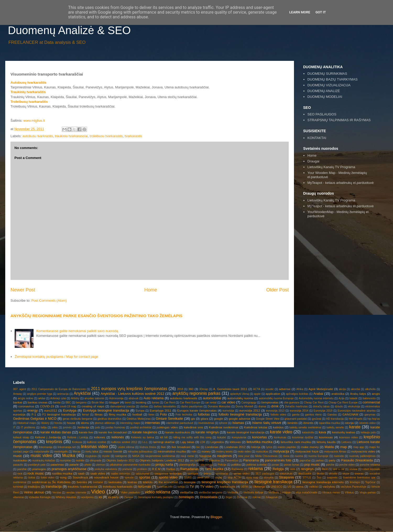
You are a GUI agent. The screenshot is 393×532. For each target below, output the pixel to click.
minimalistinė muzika (172, 451)
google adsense (240, 419)
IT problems (28, 427)
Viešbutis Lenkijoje (280, 493)
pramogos (39, 469)
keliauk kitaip (21, 437)
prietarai (127, 469)
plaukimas (207, 465)
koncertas (259, 437)
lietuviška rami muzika (296, 442)
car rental (211, 403)
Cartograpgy (249, 403)
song (63, 477)
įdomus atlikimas (105, 423)
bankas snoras (37, 402)
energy (32, 410)
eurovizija (228, 411)
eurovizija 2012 (250, 410)
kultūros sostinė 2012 (124, 442)
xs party (113, 497)
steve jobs (203, 478)
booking (141, 402)
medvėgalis (61, 452)
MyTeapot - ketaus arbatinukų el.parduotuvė (340, 183)
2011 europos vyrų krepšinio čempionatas (129, 389)
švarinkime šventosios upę (359, 478)
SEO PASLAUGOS (322, 114)
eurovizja (19, 414)
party (332, 460)
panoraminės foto (278, 460)
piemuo (101, 465)
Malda (329, 447)
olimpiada (95, 461)
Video (98, 491)
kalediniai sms (193, 427)
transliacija (54, 486)
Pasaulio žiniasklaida (357, 460)
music (18, 456)
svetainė (98, 482)
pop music (312, 464)
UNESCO (276, 487)
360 (191, 389)
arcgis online (26, 398)
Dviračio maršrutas (296, 406)
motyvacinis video (363, 451)
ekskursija (354, 406)
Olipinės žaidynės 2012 (120, 461)
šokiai (32, 478)
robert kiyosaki (371, 469)
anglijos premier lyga (40, 394)
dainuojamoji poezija (122, 406)
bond (128, 403)
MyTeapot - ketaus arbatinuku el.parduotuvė (340, 206)
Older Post (277, 290)
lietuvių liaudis (326, 442)
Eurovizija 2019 (323, 411)
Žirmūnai (242, 497)
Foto (163, 414)
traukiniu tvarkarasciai (71, 136)
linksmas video (94, 447)
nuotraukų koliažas (44, 461)
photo (88, 465)
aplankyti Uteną (239, 394)
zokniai (256, 497)
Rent (325, 469)
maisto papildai (287, 447)
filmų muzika (117, 414)
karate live (86, 432)
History (45, 423)
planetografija (187, 465)
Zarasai (129, 497)
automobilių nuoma (240, 398)
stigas (219, 478)
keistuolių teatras (344, 432)
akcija (342, 389)
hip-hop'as (374, 419)
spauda (129, 478)
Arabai (318, 394)
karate (355, 427)
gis (193, 419)
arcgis (376, 394)
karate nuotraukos (178, 432)
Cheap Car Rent (314, 403)
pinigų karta (164, 464)
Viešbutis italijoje (253, 493)
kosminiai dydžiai (303, 437)
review (353, 469)
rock (20, 474)
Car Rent (170, 403)
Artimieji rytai (58, 398)
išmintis (308, 423)
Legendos (217, 442)
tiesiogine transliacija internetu (323, 482)
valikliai (314, 487)
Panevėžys (231, 461)
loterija (256, 447)
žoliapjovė (272, 497)
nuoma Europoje (318, 456)
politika (236, 464)
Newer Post (23, 290)
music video (41, 456)
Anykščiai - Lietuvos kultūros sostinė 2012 (132, 394)
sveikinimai (20, 482)
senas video (241, 473)
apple (257, 394)
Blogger (216, 517)
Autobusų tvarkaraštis (28, 83)
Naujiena (205, 456)
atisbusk (133, 398)
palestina (214, 461)
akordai (356, 389)
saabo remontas (121, 474)
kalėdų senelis (335, 427)
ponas (275, 465)
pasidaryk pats (37, 465)
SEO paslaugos (265, 474)
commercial (371, 402)
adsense (285, 389)
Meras (77, 452)
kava (322, 432)
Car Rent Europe (190, 403)
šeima (207, 474)
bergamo (81, 403)
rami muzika (214, 469)
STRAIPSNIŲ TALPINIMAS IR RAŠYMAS (339, 120)
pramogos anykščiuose (69, 469)
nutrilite (80, 461)
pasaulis (18, 465)
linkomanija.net (67, 447)
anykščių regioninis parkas (196, 393)
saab (81, 473)
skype (346, 474)
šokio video (48, 478)
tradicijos (34, 486)
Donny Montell (244, 406)
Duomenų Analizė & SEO (69, 30)
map (343, 447)
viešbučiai (187, 492)
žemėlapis (186, 497)
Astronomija (116, 398)
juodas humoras (115, 427)
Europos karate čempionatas (197, 410)
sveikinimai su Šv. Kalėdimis (51, 482)
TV (192, 486)
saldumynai (142, 474)
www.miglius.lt (34, 121)
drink (275, 406)
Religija (278, 469)
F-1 (34, 414)
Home (151, 290)
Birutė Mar (98, 403)
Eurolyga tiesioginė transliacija (106, 410)
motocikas (262, 452)
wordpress (88, 497)
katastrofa (308, 432)
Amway (18, 394)
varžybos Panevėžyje (353, 487)
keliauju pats (368, 432)
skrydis (333, 474)
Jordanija (83, 427)
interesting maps (130, 423)
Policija (222, 465)
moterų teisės (224, 452)
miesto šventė (113, 451)
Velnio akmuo (34, 492)
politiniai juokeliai (256, 465)
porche (330, 465)
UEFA (244, 487)
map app (359, 447)
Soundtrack (80, 477)
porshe (22, 469)
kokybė (222, 437)
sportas (145, 477)
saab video (98, 473)
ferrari (86, 415)
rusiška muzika (62, 473)
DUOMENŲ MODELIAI (325, 97)
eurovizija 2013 (275, 411)
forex (152, 415)
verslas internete (76, 493)
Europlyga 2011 (160, 410)
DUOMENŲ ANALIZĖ (324, 91)
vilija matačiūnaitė (307, 493)
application (273, 394)
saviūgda (193, 474)
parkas (320, 461)
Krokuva (77, 442)
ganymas (370, 415)
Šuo (319, 478)
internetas (152, 423)
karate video (281, 432)
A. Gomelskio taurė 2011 (230, 389)
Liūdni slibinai (126, 447)
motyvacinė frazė (307, 451)
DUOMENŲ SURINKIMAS (327, 74)
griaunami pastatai (296, 419)
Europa (140, 411)
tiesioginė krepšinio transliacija (225, 482)
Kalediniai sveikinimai (224, 427)
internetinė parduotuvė (180, 423)
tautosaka (115, 482)
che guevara (291, 403)
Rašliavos (237, 469)
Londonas (212, 447)
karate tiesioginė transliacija (246, 432)
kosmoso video (349, 437)
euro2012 (51, 410)
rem (293, 469)
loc (198, 447)
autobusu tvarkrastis (38, 136)
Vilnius (349, 492)
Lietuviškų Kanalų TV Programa (331, 167)
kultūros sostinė (97, 442)
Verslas (57, 493)
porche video (347, 465)
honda (58, 423)
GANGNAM (350, 414)
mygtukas (91, 456)
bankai (18, 402)
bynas (156, 403)
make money (310, 447)
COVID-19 (47, 406)
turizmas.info (165, 487)
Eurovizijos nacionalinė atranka (357, 411)
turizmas (144, 486)
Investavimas (206, 423)
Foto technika (184, 415)
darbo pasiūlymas (192, 406)
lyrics (269, 447)
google (218, 419)
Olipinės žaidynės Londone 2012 (162, 460)
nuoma (299, 456)
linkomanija (46, 447)
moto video (244, 452)
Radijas (171, 469)
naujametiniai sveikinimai (160, 456)
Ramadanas (189, 469)
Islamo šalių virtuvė (267, 423)
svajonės (332, 478)
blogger (114, 402)
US (289, 487)
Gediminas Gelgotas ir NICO (35, 419)
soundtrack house (106, 477)
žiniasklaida (209, 497)
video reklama (158, 492)
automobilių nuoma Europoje (276, 398)
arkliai (42, 398)
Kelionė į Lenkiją (78, 437)
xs (100, 497)
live (163, 447)
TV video (207, 486)
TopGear (370, 482)
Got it (321, 12)
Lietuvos (346, 442)
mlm (194, 452)
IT (14, 427)
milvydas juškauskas (140, 452)
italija (43, 427)
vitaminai (18, 497)
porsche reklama (370, 465)
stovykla (269, 478)
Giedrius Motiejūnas (139, 419)
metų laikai (92, 452)
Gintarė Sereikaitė (169, 419)
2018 (180, 389)
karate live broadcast (113, 432)
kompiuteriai (239, 437)
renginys (307, 469)
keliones (99, 437)
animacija (63, 394)
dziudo (339, 406)
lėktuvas (235, 442)
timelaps (355, 482)
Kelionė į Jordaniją (48, 437)
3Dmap (204, 389)
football (137, 414)
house (71, 423)
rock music (36, 473)
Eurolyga (70, 410)
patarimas (57, 464)
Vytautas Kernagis (40, 497)
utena (300, 486)
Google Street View (268, 419)
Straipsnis (286, 477)
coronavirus (26, 406)
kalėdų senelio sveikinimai (305, 427)
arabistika (338, 394)
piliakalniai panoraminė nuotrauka (130, 465)
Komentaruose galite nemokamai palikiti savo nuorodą (77, 331)
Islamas (238, 423)
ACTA (257, 389)
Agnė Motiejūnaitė (321, 389)
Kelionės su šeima (143, 437)
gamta (296, 415)
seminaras (222, 474)
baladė (354, 398)
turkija (181, 487)
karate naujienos (145, 432)
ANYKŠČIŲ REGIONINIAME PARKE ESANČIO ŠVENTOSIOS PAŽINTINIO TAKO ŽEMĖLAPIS (96, 316)
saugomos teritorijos (168, 473)
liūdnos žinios (148, 447)
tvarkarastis (133, 136)
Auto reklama (154, 398)
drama (262, 406)
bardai (57, 403)
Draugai (313, 161)
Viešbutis (233, 493)
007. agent (20, 389)
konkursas (280, 437)
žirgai (229, 497)
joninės (67, 427)
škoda (320, 474)
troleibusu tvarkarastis (106, 136)
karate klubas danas (56, 432)
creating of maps (93, 406)
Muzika (69, 456)
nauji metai (187, 456)
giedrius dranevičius (110, 419)
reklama (256, 469)
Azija (342, 398)
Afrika (300, 389)
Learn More (300, 12)
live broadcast (181, 447)
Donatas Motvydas (219, 406)
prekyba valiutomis (106, 469)
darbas (144, 406)
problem (142, 469)
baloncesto (369, 398)
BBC (68, 403)
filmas (99, 414)
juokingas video (167, 427)
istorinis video (367, 423)
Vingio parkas (368, 493)
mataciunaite (42, 452)
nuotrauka (20, 460)
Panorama (251, 460)
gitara (204, 419)
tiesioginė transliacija (273, 482)
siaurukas (286, 473)
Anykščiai (82, 393)
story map (252, 478)
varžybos (329, 486)
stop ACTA (234, 478)
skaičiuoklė (305, 474)
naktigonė (121, 456)
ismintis (293, 423)
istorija (349, 423)
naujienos (225, 456)
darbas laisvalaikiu (165, 406)
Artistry (75, 398)
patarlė (74, 464)
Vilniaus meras (331, 493)
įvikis (55, 427)
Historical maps (27, 423)
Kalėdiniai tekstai (256, 427)
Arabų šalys (358, 394)
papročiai (305, 461)
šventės (82, 482)
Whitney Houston (66, 497)
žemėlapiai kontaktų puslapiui (156, 497)
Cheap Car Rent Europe (343, 403)
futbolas (204, 414)
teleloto (148, 482)
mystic (106, 456)
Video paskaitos (130, 493)
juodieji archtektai (141, 427)
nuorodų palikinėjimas (362, 456)
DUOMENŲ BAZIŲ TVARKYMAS (332, 79)
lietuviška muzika (260, 442)
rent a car (339, 469)
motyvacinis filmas (335, 452)
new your (244, 456)
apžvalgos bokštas (297, 394)
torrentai (18, 487)
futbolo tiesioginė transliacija (240, 414)
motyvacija (281, 451)
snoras (359, 473)
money (206, 451)
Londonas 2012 (235, 447)
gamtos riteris (313, 415)
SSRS (188, 478)
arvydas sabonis (94, 398)
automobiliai (212, 398)
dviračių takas (321, 406)
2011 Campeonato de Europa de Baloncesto (58, 389)
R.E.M (156, 469)
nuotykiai (65, 461)
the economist (168, 482)
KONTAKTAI (317, 138)
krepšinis (54, 442)
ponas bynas (292, 465)
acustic (270, 389)
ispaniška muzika (329, 423)
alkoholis (370, 389)
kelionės (118, 437)
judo (98, 427)
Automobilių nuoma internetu (316, 398)
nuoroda (339, 456)
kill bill (164, 437)
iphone (223, 423)
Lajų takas (187, 442)
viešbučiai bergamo (211, 493)
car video (228, 402)
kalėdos (278, 427)
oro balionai (197, 461)
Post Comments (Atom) (49, 300)
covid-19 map (68, 406)
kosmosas (326, 437)
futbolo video (278, 415)
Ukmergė (259, 486)
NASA (136, 456)
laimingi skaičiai (164, 442)
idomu (85, 423)
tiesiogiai (190, 482)
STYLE (307, 478)
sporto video (168, 477)
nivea (286, 456)
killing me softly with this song (192, 437)
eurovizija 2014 (299, 411)
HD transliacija (335, 419)
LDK (203, 442)
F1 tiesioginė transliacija (59, 414)
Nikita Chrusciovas (266, 456)
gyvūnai (316, 419)
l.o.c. (145, 442)
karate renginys (207, 432)
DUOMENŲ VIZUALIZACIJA (329, 85)
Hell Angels (356, 419)
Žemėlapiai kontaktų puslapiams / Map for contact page (56, 357)
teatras (132, 482)
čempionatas (270, 402)
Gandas (332, 415)
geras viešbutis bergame (78, 419)
